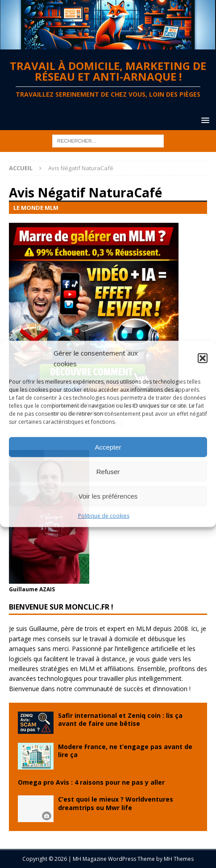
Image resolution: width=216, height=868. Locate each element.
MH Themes (179, 859)
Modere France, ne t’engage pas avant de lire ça (125, 751)
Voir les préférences (108, 496)
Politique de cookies (104, 516)
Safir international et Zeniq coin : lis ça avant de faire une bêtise (120, 719)
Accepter (108, 447)
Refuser (108, 471)
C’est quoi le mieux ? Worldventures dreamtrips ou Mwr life (116, 803)
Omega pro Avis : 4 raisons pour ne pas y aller (91, 782)
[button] (203, 358)
